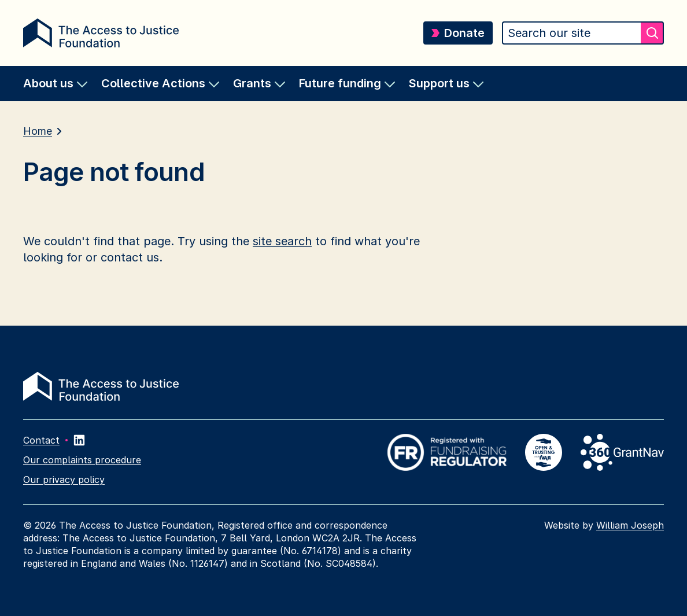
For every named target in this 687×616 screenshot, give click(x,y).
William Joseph (630, 525)
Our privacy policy (64, 479)
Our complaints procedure (82, 460)
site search (282, 241)
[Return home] (101, 33)
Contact (41, 440)
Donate (458, 33)
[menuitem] (55, 84)
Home (38, 131)
